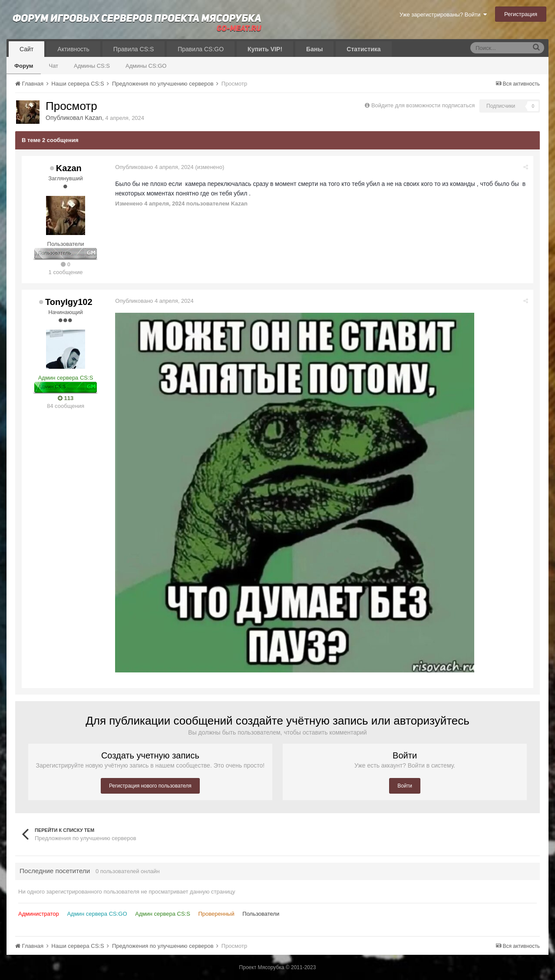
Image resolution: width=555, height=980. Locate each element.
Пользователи (261, 914)
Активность (73, 49)
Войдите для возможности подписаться (423, 105)
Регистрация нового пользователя (150, 786)
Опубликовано (155, 167)
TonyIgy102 (69, 302)
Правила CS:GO (201, 49)
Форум (24, 66)
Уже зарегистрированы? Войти (443, 15)
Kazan (93, 118)
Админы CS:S (92, 66)
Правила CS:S (134, 49)
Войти (405, 786)
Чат (53, 66)
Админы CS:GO (146, 66)
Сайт (26, 49)
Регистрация (521, 14)
